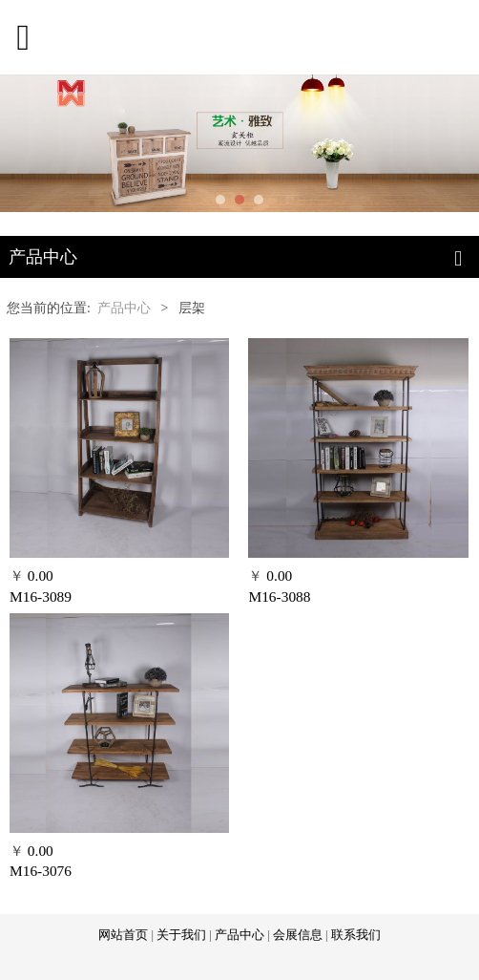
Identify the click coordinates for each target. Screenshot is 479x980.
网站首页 (123, 935)
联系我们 (356, 935)
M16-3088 (279, 597)
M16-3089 (41, 597)
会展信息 (298, 935)
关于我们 (181, 935)
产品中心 (124, 308)
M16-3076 (41, 871)
